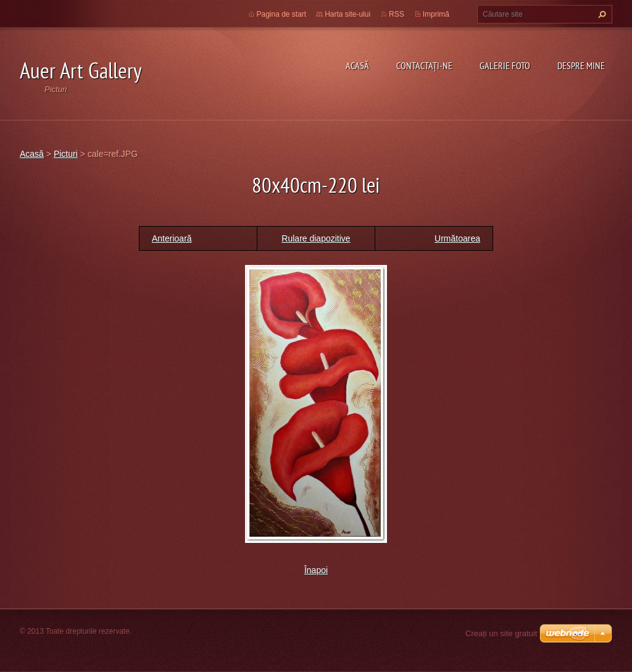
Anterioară (172, 238)
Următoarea (457, 238)
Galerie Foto (505, 65)
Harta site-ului (347, 14)
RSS (397, 14)
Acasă (357, 65)
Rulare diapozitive (316, 238)
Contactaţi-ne (424, 65)
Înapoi (316, 570)
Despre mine (581, 65)
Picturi (66, 154)
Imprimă (436, 14)
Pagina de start (282, 14)
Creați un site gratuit (501, 633)
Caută (601, 14)
